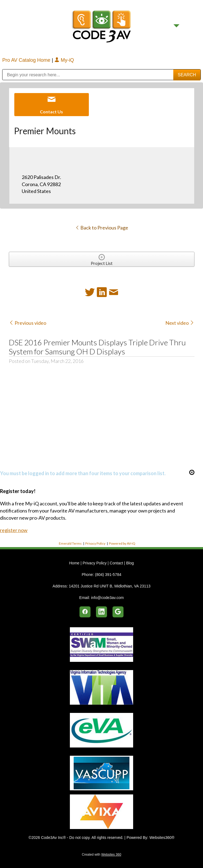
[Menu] (176, 26)
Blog (130, 563)
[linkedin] (101, 612)
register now (14, 530)
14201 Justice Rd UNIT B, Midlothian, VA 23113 (110, 586)
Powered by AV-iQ (122, 543)
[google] (118, 612)
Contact (116, 563)
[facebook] (85, 612)
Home (75, 563)
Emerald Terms (70, 543)
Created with (101, 855)
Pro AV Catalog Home (27, 60)
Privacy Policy (95, 543)
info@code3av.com (107, 598)
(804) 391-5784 (108, 575)
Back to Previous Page (102, 228)
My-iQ (64, 60)
